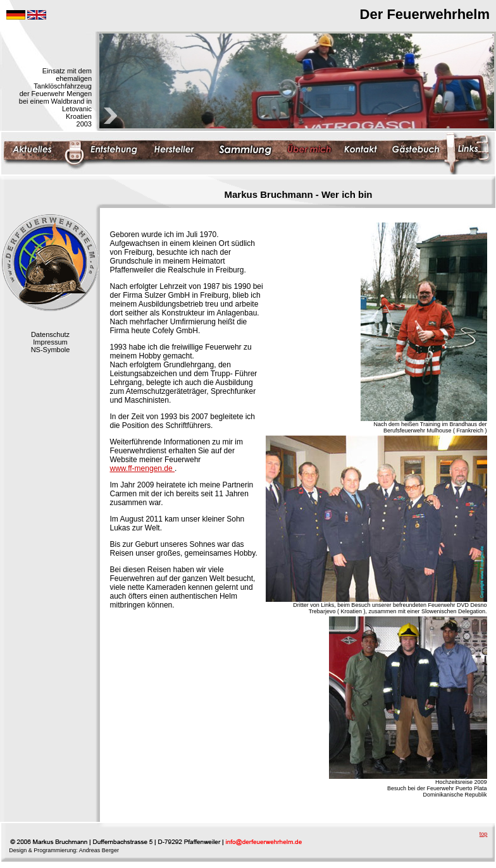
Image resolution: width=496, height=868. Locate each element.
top (484, 834)
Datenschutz (50, 334)
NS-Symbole (51, 350)
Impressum (50, 342)
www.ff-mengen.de (143, 468)
